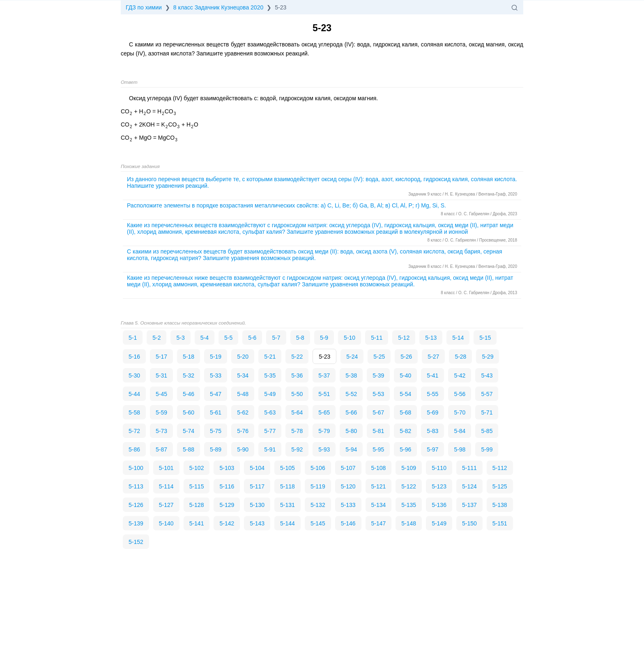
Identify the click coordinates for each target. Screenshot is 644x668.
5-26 (406, 357)
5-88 (189, 449)
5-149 (439, 523)
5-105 (287, 468)
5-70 (460, 412)
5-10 (350, 338)
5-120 (348, 486)
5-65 (324, 412)
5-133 (348, 505)
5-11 (377, 338)
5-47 (216, 394)
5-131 (287, 505)
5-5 (228, 338)
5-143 (257, 523)
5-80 (351, 431)
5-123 (439, 486)
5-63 (270, 412)
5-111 (469, 468)
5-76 (243, 431)
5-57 (487, 394)
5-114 (166, 486)
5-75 (216, 431)
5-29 (488, 357)
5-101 (166, 468)
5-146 (348, 523)
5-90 (243, 449)
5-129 (227, 505)
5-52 (351, 394)
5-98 (460, 449)
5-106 (318, 468)
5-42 (460, 375)
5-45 (161, 394)
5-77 (270, 431)
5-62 (243, 412)
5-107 (348, 468)
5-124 (469, 486)
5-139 (136, 523)
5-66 (351, 412)
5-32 (189, 375)
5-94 (351, 449)
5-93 (324, 449)
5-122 (409, 486)
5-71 (487, 412)
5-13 (431, 338)
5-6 (252, 338)
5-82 (405, 431)
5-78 (297, 431)
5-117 (257, 486)
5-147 (379, 523)
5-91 (270, 449)
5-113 (136, 486)
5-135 (409, 505)
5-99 (487, 449)
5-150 (469, 523)
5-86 (134, 449)
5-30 (134, 375)
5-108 (379, 468)
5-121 (379, 486)
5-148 (409, 523)
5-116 (227, 486)
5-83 (432, 431)
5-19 (216, 357)
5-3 (180, 338)
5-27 (433, 357)
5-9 (324, 338)
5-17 (161, 357)
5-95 (378, 449)
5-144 (287, 523)
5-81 (378, 431)
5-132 (318, 505)
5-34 (243, 375)
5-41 (432, 375)
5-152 (136, 542)
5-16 (134, 357)
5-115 (197, 486)
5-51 (324, 394)
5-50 (297, 394)
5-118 (287, 486)
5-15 (485, 338)
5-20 (243, 357)
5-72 (134, 431)
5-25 (379, 357)
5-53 (378, 394)
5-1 (133, 338)
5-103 (227, 468)
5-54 (405, 394)
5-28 (460, 357)
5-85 (487, 431)
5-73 (161, 431)
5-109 (409, 468)
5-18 (189, 357)
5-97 (432, 449)
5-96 (405, 449)
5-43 (487, 375)
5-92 (297, 449)
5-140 (166, 523)
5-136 (439, 505)
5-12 (404, 338)
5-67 (378, 412)
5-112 (500, 468)
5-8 (300, 338)
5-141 (197, 523)
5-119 (318, 486)
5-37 (324, 375)
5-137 (469, 505)
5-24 (352, 357)
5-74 (189, 431)
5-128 (197, 505)
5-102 (197, 468)
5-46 (189, 394)
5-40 (405, 375)
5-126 (136, 505)
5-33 (216, 375)
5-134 (379, 505)
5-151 (500, 523)
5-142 (227, 523)
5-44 (134, 394)
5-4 (205, 338)
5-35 (270, 375)
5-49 (270, 394)
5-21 (270, 357)
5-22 (297, 357)
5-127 (166, 505)
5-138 (500, 505)
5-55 (432, 394)
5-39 (378, 375)
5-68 (405, 412)
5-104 (257, 468)
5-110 (439, 468)
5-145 (318, 523)
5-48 (243, 394)
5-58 (134, 412)
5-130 (257, 505)
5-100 (136, 468)
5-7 (276, 338)
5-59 (161, 412)
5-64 (297, 412)
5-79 (324, 431)
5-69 (432, 412)
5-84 (460, 431)
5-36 (297, 375)
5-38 (351, 375)
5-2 (156, 338)
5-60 (189, 412)
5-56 (460, 394)
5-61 (216, 412)
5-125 (500, 486)
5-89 (216, 449)
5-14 (458, 338)
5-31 (161, 375)
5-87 (161, 449)
